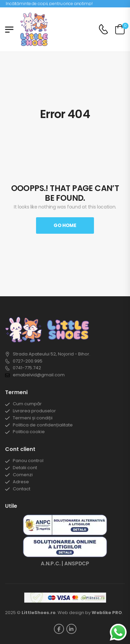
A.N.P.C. (51, 563)
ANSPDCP (77, 563)
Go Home (65, 225)
